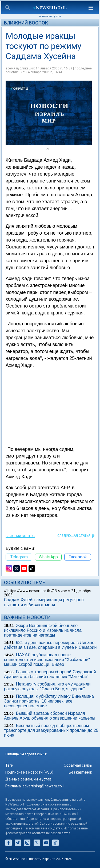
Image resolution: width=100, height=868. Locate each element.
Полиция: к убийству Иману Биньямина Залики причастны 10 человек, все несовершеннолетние (49, 701)
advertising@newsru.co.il (43, 786)
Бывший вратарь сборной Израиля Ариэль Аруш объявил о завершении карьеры (50, 716)
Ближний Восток (26, 23)
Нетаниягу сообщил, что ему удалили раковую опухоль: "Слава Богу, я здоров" (47, 686)
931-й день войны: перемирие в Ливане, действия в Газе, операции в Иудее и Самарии (50, 645)
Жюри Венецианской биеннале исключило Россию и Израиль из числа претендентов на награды (43, 630)
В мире (61, 591)
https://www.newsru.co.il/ (29, 591)
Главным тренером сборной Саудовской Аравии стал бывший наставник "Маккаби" (50, 674)
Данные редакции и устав (28, 779)
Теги (9, 765)
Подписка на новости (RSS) (29, 772)
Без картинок (80, 772)
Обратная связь (78, 765)
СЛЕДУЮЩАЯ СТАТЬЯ (74, 536)
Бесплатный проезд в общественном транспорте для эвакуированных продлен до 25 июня (51, 730)
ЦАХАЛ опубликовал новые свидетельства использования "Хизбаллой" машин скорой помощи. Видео (47, 660)
